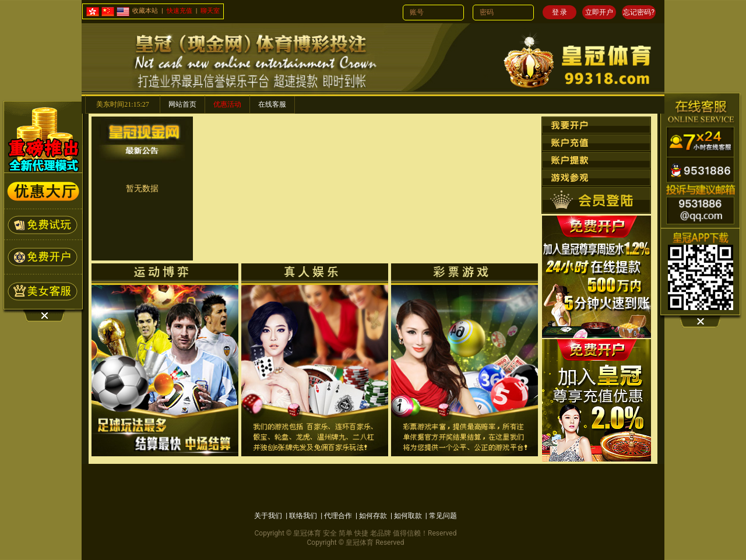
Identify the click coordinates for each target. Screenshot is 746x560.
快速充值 (180, 11)
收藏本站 (145, 11)
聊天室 (210, 11)
